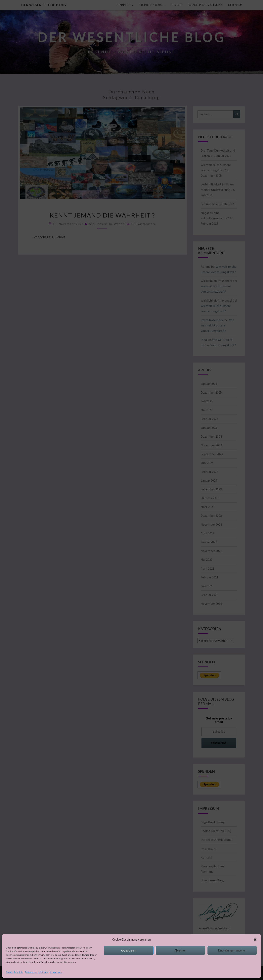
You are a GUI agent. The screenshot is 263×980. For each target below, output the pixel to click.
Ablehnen (180, 962)
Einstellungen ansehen (232, 962)
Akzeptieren (129, 962)
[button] (255, 952)
